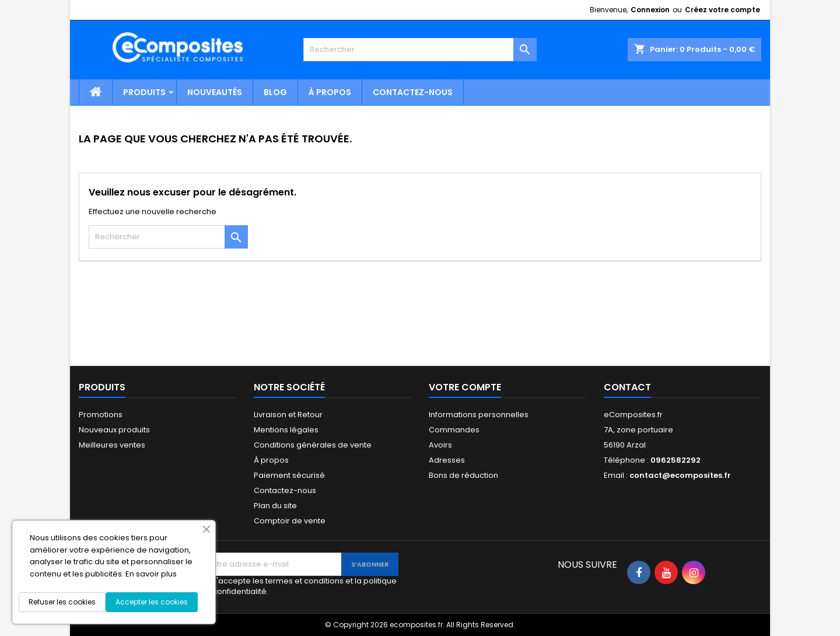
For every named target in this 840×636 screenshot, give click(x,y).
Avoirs (440, 445)
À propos (330, 92)
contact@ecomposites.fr (680, 475)
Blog (275, 92)
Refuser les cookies (62, 602)
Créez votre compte (722, 10)
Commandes (454, 430)
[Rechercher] (420, 50)
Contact (627, 387)
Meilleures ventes (112, 445)
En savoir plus (151, 574)
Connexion (650, 10)
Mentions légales (286, 430)
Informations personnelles (479, 415)
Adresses (447, 460)
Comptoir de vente (290, 521)
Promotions (101, 415)
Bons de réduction (463, 475)
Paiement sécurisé (289, 475)
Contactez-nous (413, 92)
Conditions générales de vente (313, 445)
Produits (144, 92)
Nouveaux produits (114, 430)
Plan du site (275, 506)
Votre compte (465, 387)
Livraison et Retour (288, 415)
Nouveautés (215, 92)
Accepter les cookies (152, 602)
